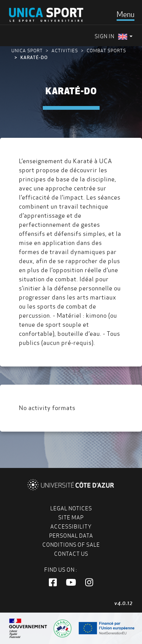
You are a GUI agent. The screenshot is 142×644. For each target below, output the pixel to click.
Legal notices (71, 508)
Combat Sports (106, 51)
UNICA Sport (27, 51)
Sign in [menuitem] (105, 36)
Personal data (71, 536)
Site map (71, 518)
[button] (53, 583)
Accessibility (71, 527)
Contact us (71, 554)
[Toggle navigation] (126, 14)
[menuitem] (125, 37)
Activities (65, 51)
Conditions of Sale (71, 545)
